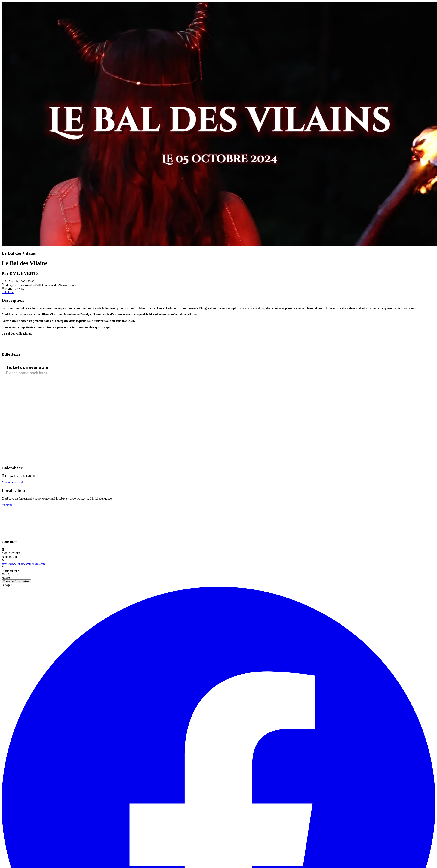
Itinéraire (7, 505)
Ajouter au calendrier (14, 482)
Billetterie (8, 292)
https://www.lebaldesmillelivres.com (23, 564)
